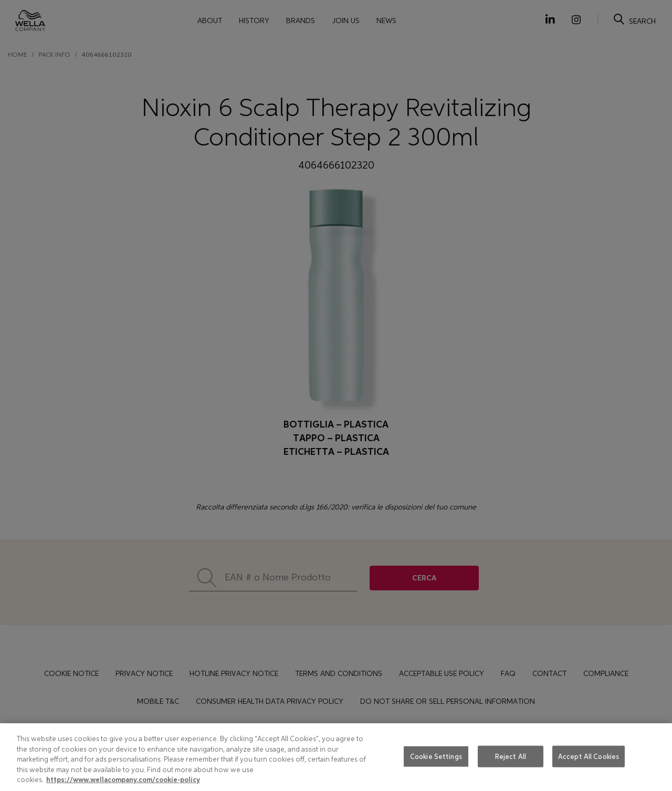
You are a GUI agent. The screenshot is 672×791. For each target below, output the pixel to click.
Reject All (511, 756)
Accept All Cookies (589, 756)
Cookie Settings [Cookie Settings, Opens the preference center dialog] (436, 756)
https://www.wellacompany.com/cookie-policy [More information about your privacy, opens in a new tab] (123, 780)
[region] (336, 757)
